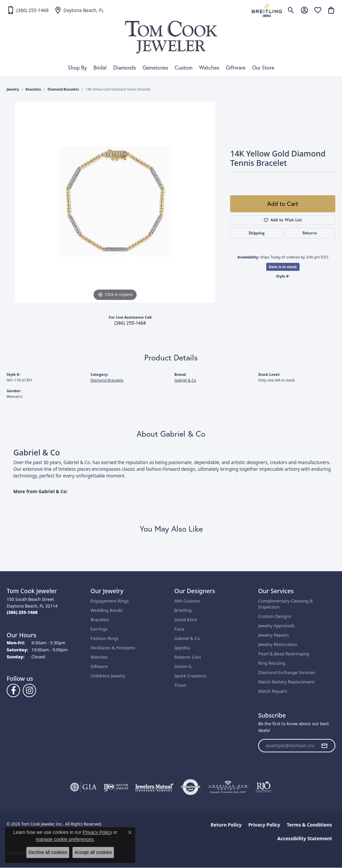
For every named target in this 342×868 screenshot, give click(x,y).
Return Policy (226, 825)
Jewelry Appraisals (277, 626)
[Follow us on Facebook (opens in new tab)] (13, 690)
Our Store (263, 68)
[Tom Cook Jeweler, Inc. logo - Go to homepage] (171, 37)
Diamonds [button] (125, 68)
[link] (28, 10)
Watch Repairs (273, 691)
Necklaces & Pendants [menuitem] (113, 648)
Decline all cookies (48, 852)
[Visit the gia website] (83, 787)
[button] (291, 10)
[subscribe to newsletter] (324, 746)
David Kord (186, 620)
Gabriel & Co (185, 380)
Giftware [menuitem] (99, 666)
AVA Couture (187, 601)
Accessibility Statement (305, 838)
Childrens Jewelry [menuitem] (108, 676)
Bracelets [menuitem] (100, 620)
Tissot (180, 685)
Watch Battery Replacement (286, 682)
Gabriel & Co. (188, 638)
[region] (115, 202)
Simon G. (184, 666)
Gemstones (155, 68)
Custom (184, 68)
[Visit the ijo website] (116, 787)
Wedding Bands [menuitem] (107, 610)
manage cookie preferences (65, 839)
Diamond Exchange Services (287, 672)
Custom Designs (275, 616)
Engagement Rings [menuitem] (110, 601)
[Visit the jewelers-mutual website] (154, 787)
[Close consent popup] (130, 833)
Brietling (183, 610)
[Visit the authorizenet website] (191, 787)
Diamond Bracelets (63, 89)
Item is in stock (283, 267)
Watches (209, 68)
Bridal (100, 68)
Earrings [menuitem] (99, 629)
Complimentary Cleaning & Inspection (286, 604)
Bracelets (33, 89)
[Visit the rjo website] (264, 787)
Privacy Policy (264, 825)
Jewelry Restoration (278, 644)
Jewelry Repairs (274, 635)
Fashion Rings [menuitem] (105, 638)
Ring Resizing (272, 663)
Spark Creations (190, 676)
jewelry (13, 89)
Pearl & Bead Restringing (284, 654)
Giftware (236, 68)
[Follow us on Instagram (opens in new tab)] (29, 690)
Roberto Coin (188, 657)
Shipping (256, 233)
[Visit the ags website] (228, 787)
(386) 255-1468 (130, 323)
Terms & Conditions (309, 825)
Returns (310, 233)
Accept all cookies (93, 852)
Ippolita (182, 648)
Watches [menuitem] (99, 657)
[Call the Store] (22, 612)
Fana (179, 629)
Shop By (77, 68)
